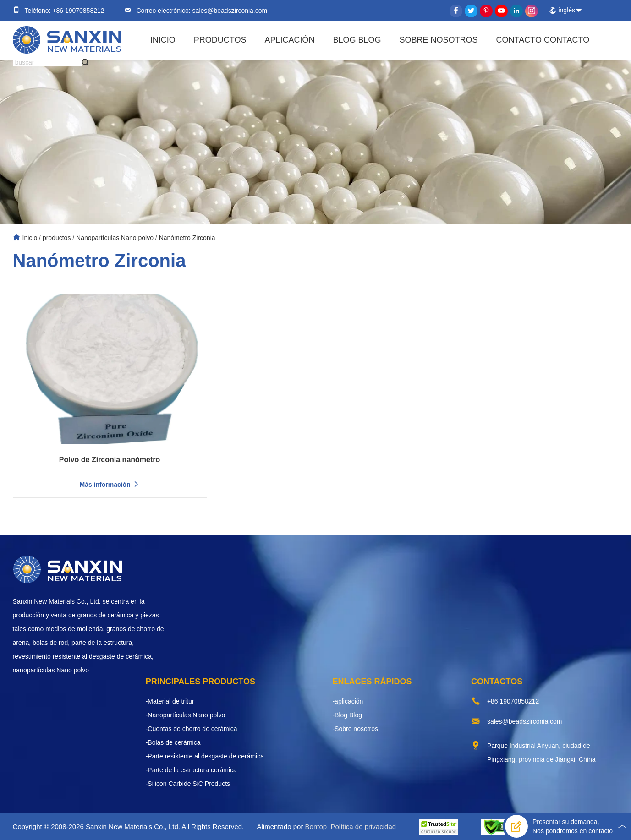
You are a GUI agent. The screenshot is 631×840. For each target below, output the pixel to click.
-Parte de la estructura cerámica (191, 770)
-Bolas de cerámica (173, 742)
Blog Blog (357, 40)
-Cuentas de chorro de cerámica (192, 729)
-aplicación (348, 701)
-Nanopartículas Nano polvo (186, 715)
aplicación (289, 40)
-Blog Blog (347, 715)
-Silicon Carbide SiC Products (188, 784)
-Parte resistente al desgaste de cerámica (205, 756)
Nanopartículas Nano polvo (115, 238)
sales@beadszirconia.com (229, 11)
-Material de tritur (170, 701)
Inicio (163, 40)
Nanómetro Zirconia (187, 238)
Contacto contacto (543, 40)
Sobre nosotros (439, 40)
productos (220, 40)
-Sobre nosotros (355, 729)
